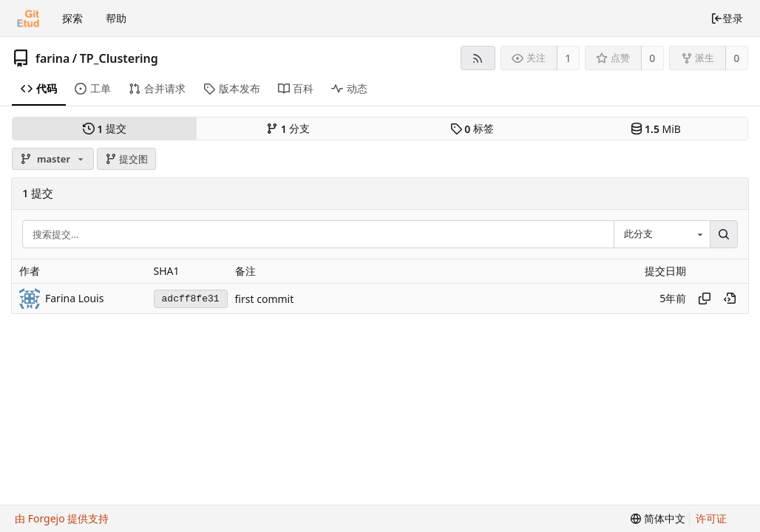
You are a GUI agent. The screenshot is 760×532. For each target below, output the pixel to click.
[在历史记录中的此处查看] (730, 299)
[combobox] (662, 235)
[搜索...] (724, 235)
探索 (72, 18)
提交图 (127, 159)
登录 (727, 18)
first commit (265, 299)
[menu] (658, 519)
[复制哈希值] (705, 299)
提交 (105, 129)
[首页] (28, 18)
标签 (472, 129)
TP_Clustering (119, 58)
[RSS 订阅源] (478, 58)
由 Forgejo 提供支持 (62, 518)
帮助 (116, 18)
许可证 (711, 518)
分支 (288, 129)
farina (52, 58)
